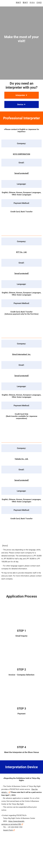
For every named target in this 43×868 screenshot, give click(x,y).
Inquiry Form (8, 830)
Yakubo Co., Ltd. (21, 459)
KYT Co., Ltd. (22, 252)
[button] (22, 95)
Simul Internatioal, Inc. (21, 354)
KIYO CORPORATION (21, 154)
